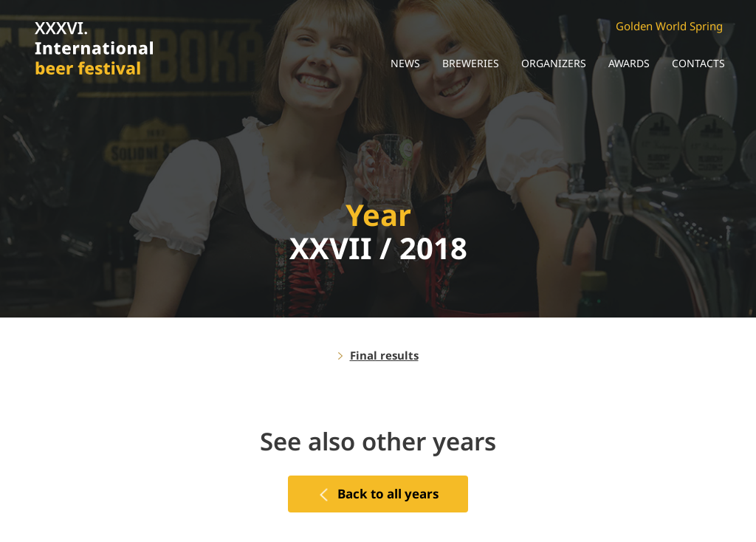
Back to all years (388, 494)
